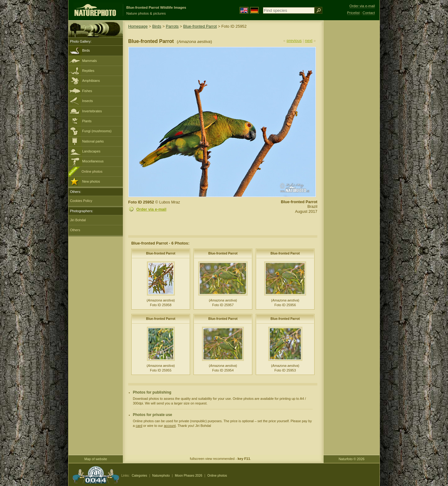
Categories (139, 476)
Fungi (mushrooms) (97, 131)
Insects (87, 101)
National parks (93, 141)
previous (294, 41)
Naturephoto (161, 476)
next (309, 41)
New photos (91, 181)
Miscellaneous (93, 161)
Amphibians (91, 81)
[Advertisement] (352, 120)
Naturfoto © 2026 (352, 459)
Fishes (87, 91)
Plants (87, 121)
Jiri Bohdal (78, 220)
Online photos (92, 171)
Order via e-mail (151, 209)
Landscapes (91, 151)
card (139, 426)
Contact (369, 13)
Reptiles (88, 71)
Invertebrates (92, 111)
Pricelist (353, 13)
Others (75, 230)
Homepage (138, 26)
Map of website (96, 459)
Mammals (89, 61)
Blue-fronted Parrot (200, 26)
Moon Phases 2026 (189, 476)
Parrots (172, 26)
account (170, 426)
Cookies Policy (81, 201)
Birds (86, 50)
